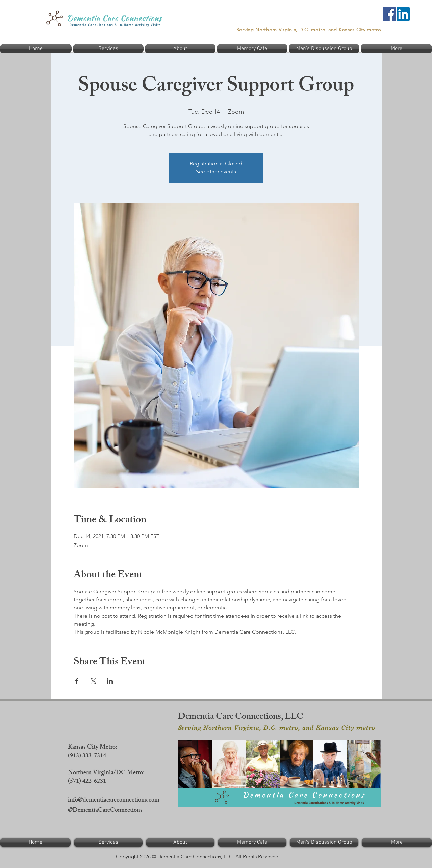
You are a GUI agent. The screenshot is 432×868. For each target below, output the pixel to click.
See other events (216, 172)
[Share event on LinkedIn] (110, 681)
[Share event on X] (93, 681)
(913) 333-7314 (88, 756)
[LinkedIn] (403, 14)
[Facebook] (389, 14)
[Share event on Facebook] (77, 681)
